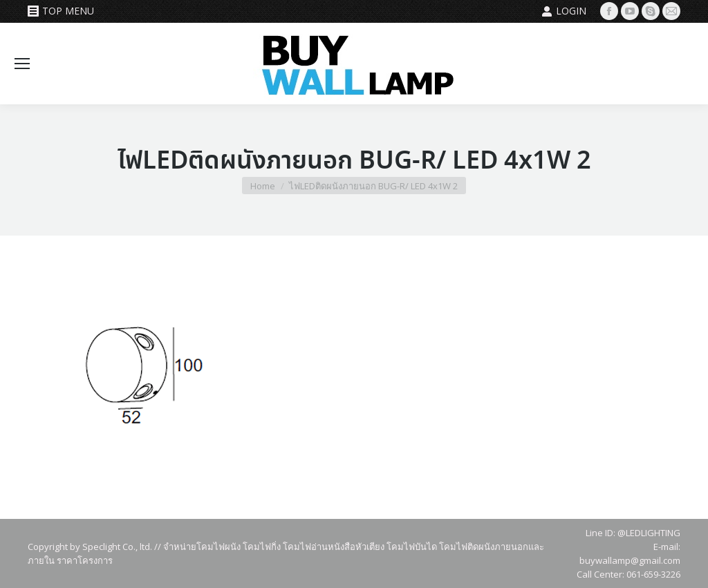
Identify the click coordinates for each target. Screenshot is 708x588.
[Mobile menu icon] (22, 64)
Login (564, 11)
